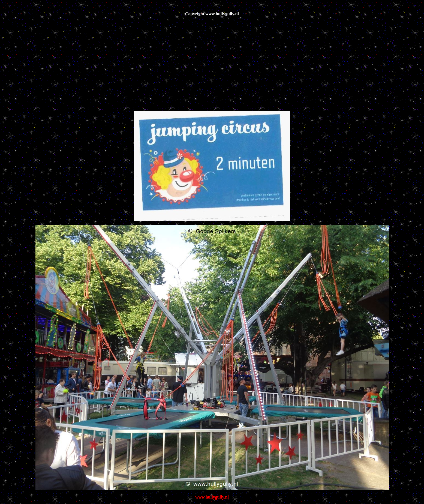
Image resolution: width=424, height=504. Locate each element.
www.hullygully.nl (212, 497)
